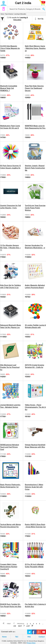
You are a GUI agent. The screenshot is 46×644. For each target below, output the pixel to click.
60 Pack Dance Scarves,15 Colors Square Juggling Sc (11, 167)
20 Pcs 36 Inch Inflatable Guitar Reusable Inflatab (34, 566)
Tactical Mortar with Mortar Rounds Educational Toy (11, 526)
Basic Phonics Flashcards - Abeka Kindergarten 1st (11, 486)
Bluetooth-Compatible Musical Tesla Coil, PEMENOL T (9, 88)
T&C (17, 637)
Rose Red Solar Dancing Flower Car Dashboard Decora (34, 88)
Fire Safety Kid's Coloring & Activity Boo (35, 605)
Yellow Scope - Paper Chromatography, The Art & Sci (35, 407)
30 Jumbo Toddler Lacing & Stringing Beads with (35, 326)
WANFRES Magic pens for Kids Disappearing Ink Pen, (35, 127)
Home (2, 14)
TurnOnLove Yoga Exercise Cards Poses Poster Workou (35, 208)
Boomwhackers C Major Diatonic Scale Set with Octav (34, 487)
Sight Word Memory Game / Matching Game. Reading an (35, 48)
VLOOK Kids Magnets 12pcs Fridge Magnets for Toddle (10, 48)
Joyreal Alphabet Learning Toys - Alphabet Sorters (10, 406)
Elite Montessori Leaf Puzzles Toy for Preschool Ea (10, 367)
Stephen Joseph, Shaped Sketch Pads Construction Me (35, 168)
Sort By (39, 19)
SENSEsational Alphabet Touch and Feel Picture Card (10, 447)
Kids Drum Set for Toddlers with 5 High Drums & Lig (10, 286)
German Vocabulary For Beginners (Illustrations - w (35, 247)
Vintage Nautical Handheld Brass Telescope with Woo (35, 446)
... (43, 624)
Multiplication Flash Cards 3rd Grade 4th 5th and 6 (10, 127)
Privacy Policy (31, 643)
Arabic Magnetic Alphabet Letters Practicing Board (35, 286)
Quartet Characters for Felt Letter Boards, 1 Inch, (11, 207)
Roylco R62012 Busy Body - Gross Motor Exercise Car (35, 526)
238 (15, 626)
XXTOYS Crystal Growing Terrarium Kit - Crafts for (34, 366)
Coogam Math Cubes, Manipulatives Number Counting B (9, 567)
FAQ (29, 637)
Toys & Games (9, 14)
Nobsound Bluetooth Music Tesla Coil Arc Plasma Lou (11, 326)
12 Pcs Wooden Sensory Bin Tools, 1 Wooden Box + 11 (10, 248)
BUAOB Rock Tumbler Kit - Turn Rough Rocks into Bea (11, 605)
